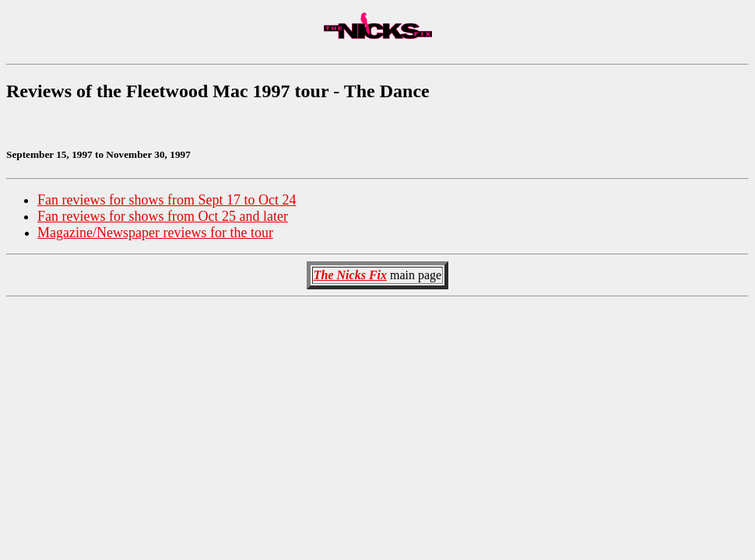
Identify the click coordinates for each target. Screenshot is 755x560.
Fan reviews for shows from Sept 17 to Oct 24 (167, 200)
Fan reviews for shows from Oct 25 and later (163, 216)
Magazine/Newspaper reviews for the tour (155, 233)
